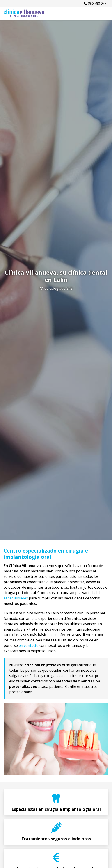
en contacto (29, 645)
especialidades (16, 598)
